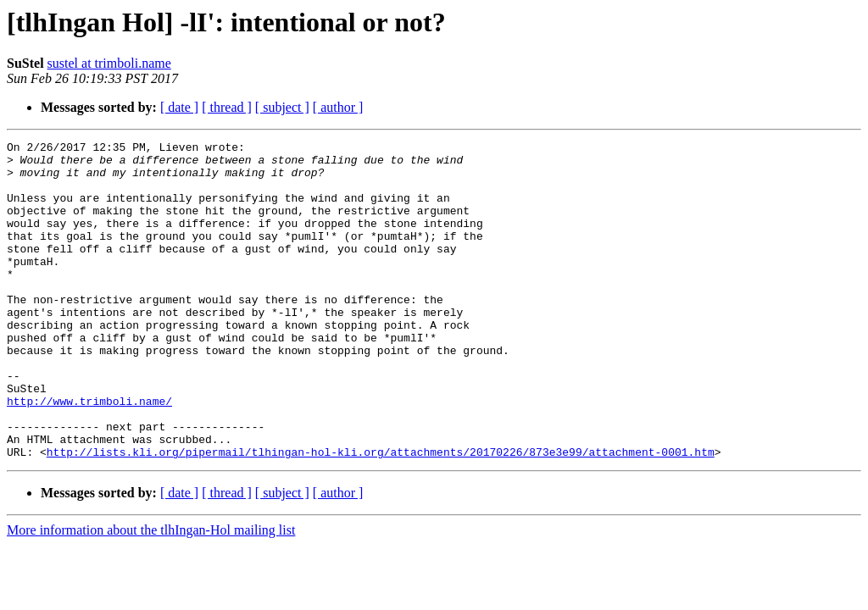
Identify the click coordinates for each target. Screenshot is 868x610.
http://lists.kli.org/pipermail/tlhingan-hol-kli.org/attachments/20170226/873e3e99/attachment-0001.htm (381, 515)
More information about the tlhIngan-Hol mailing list (151, 593)
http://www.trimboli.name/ (89, 454)
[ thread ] (227, 107)
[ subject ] (282, 107)
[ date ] (179, 107)
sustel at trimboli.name (109, 63)
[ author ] (338, 107)
